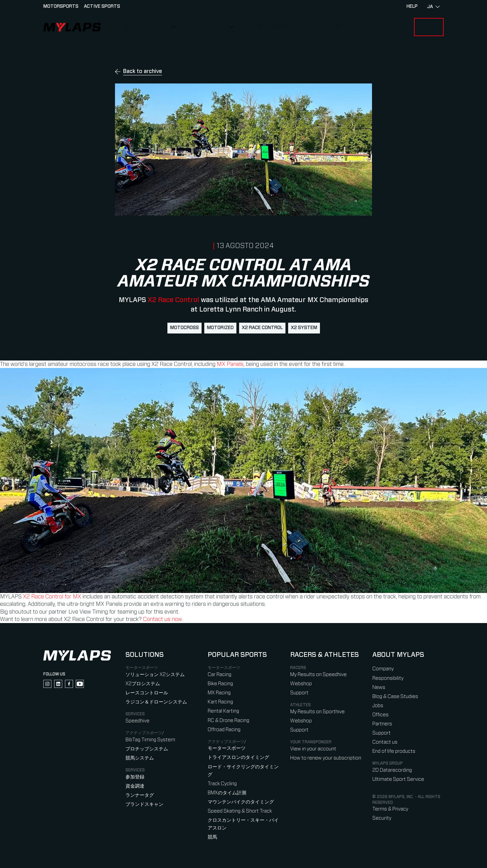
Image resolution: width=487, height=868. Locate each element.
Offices (380, 715)
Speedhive (137, 721)
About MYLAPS (204, 27)
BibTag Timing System (150, 740)
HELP (412, 6)
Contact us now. (163, 619)
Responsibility (388, 678)
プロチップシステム (147, 749)
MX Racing (219, 693)
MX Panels (230, 364)
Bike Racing (220, 684)
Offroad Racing (224, 730)
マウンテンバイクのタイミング (241, 802)
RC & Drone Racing (228, 721)
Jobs (378, 706)
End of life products (394, 751)
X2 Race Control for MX (51, 597)
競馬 (212, 837)
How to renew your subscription (326, 758)
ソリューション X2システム (155, 675)
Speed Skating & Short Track (240, 811)
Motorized (220, 328)
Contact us (385, 742)
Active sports (102, 6)
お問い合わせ (347, 27)
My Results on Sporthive (317, 712)
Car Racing (219, 675)
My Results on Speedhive (318, 675)
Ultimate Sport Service (398, 779)
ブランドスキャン (144, 804)
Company (383, 669)
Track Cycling (222, 784)
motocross (184, 328)
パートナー (309, 27)
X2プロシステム (143, 684)
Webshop (301, 684)
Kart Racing (220, 702)
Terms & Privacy (390, 809)
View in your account (313, 749)
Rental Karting (223, 711)
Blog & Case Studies (395, 697)
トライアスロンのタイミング (238, 757)
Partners (382, 724)
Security (382, 818)
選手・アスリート (146, 27)
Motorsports (61, 6)
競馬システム (140, 758)
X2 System (304, 328)
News (379, 687)
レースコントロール (147, 693)
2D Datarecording (392, 770)
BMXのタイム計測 (227, 793)
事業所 (279, 27)
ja (433, 7)
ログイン (429, 27)
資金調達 (135, 786)
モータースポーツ (227, 748)
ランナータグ (140, 795)
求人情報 (252, 27)
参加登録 (135, 777)
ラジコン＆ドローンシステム (156, 702)
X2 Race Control (173, 300)
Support (299, 693)
